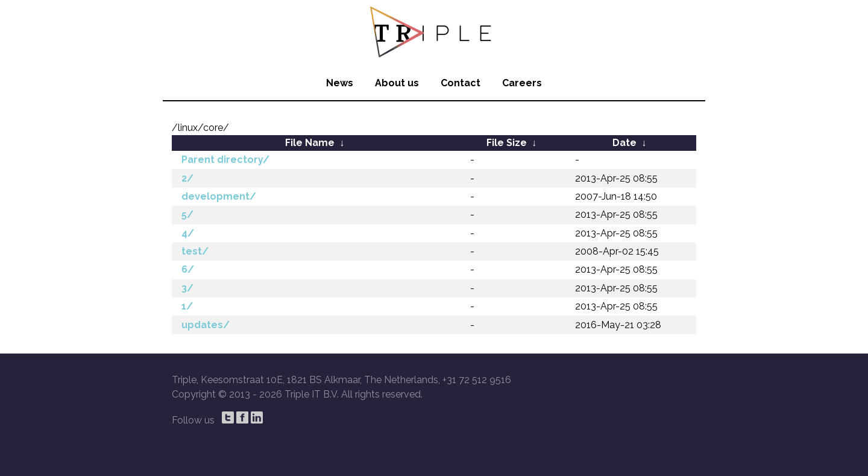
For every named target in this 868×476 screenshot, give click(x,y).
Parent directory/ (225, 160)
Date (624, 143)
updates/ (206, 325)
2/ (187, 178)
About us (397, 83)
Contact (461, 83)
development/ (219, 196)
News (340, 83)
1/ (187, 306)
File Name (310, 143)
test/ (195, 251)
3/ (187, 288)
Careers (522, 83)
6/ (188, 269)
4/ (188, 233)
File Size (507, 143)
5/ (187, 214)
